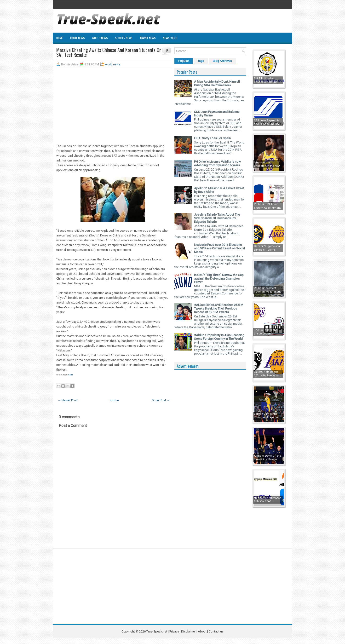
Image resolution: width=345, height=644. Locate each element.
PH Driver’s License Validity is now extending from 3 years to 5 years (217, 163)
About (202, 631)
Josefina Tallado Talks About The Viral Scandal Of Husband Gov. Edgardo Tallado (217, 218)
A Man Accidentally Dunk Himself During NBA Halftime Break (217, 83)
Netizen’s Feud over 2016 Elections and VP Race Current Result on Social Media (219, 248)
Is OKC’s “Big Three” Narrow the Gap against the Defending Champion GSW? (219, 279)
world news (113, 64)
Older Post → (161, 400)
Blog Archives (222, 61)
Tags (201, 61)
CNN (71, 375)
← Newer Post (68, 400)
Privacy (175, 631)
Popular (184, 61)
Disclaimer (188, 631)
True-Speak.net (157, 631)
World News (100, 38)
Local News (78, 38)
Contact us (216, 631)
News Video (170, 38)
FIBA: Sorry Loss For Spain (212, 138)
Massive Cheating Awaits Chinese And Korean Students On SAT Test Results (109, 52)
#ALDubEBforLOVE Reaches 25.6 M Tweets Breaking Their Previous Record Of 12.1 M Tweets (219, 308)
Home (60, 38)
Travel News (148, 38)
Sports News (124, 38)
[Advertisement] (114, 107)
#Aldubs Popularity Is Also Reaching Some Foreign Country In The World (219, 337)
